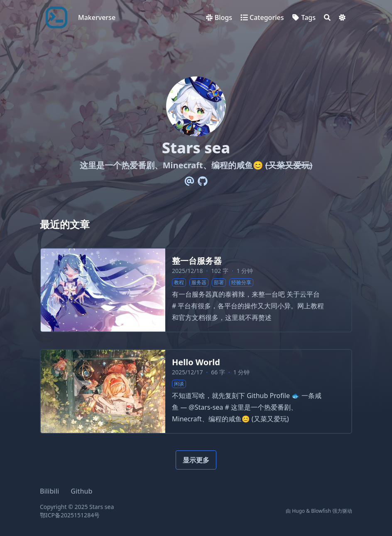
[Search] (327, 17)
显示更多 (196, 460)
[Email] (189, 181)
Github (81, 491)
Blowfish (321, 511)
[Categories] (262, 17)
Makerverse (97, 17)
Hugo (298, 511)
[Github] (203, 181)
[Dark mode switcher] (342, 17)
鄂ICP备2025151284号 (70, 515)
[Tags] (304, 17)
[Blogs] (219, 17)
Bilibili (49, 491)
